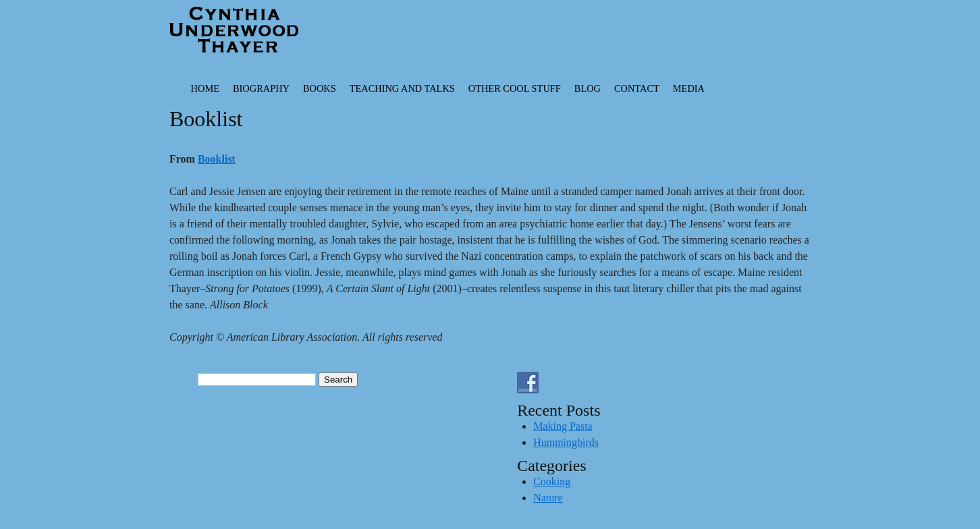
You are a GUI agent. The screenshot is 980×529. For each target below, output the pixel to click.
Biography (261, 88)
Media (689, 88)
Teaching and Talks (402, 88)
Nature (548, 498)
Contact (637, 88)
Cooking (552, 481)
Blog (588, 88)
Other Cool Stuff (515, 88)
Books (320, 88)
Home (205, 88)
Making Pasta (563, 426)
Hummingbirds (566, 442)
